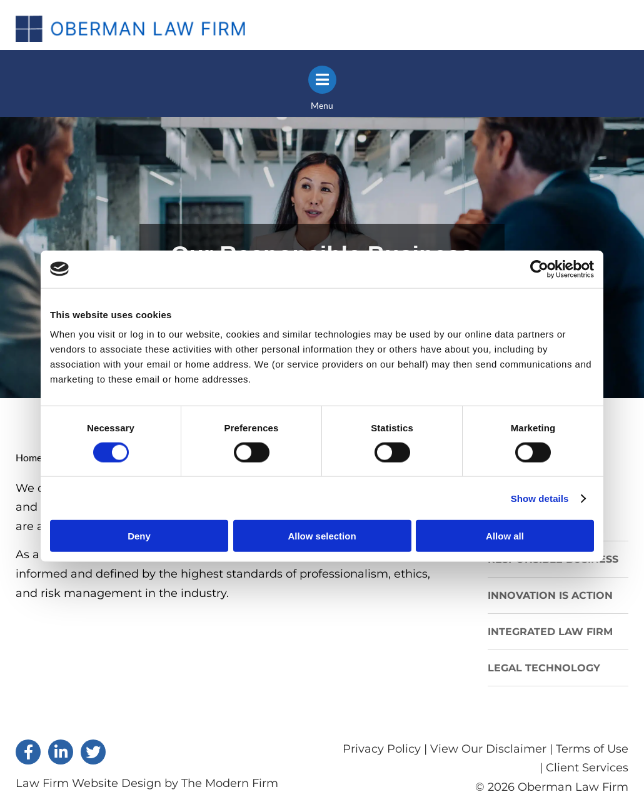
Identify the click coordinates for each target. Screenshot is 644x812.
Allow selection (322, 536)
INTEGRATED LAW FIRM (550, 632)
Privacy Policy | (386, 749)
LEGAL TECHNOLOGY (544, 668)
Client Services (587, 768)
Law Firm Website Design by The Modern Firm (147, 783)
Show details (540, 498)
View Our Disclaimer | (491, 749)
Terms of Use (592, 749)
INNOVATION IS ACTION (550, 595)
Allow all (505, 536)
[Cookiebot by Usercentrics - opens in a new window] (539, 269)
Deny (139, 536)
